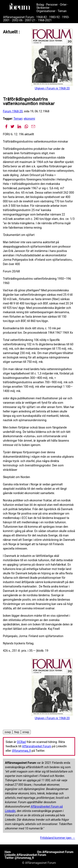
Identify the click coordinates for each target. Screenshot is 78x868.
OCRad (21, 742)
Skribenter (43, 8)
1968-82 (41, 17)
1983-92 (54, 17)
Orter (63, 5)
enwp (26, 732)
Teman (62, 11)
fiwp (17, 732)
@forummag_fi (21, 751)
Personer (52, 5)
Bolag (40, 5)
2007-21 (30, 20)
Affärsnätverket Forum (37, 746)
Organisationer (46, 11)
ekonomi (30, 119)
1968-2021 (45, 20)
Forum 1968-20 (13, 111)
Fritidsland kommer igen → (58, 838)
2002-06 (17, 20)
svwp (8, 732)
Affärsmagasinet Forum (19, 17)
